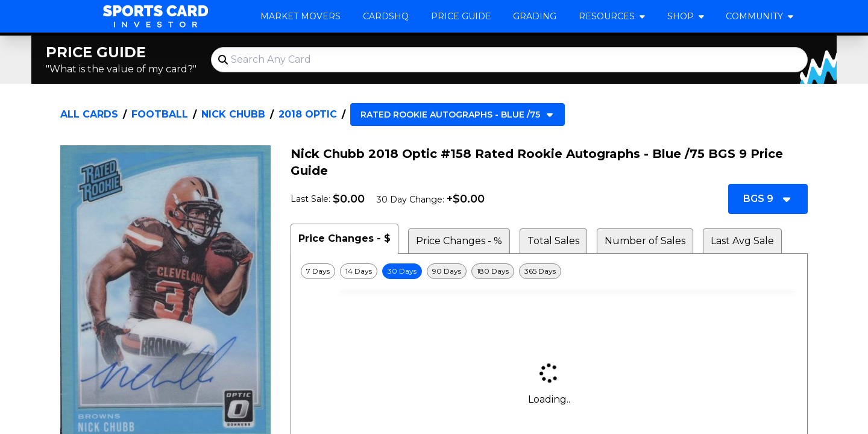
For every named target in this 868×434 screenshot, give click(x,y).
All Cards (89, 114)
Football (160, 114)
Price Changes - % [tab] (459, 241)
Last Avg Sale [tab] (742, 241)
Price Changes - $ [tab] (344, 238)
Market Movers (300, 16)
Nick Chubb (233, 114)
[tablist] (549, 239)
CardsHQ (386, 16)
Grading (535, 16)
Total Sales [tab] (553, 241)
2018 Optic (308, 114)
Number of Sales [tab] (645, 241)
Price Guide (461, 16)
